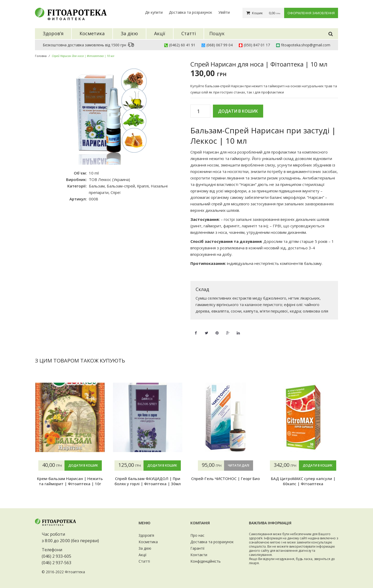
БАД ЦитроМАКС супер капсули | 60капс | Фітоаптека (303, 481)
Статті (144, 561)
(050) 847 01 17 (257, 45)
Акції (143, 555)
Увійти (224, 12)
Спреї (116, 192)
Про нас (197, 535)
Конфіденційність (206, 561)
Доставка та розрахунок (191, 12)
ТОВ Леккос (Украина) (109, 179)
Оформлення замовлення (311, 13)
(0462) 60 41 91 (182, 45)
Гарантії (198, 548)
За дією (145, 548)
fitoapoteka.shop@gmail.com (306, 45)
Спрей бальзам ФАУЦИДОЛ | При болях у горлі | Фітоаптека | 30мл (148, 481)
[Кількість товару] (200, 111)
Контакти (199, 555)
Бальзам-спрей (121, 186)
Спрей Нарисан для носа (213, 152)
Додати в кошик (238, 111)
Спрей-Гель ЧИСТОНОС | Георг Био (225, 478)
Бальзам (97, 186)
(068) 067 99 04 (220, 45)
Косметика (148, 542)
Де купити (154, 12)
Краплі (143, 186)
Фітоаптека (75, 572)
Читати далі (239, 465)
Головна (41, 56)
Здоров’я (146, 535)
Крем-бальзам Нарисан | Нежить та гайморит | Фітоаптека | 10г (70, 481)
